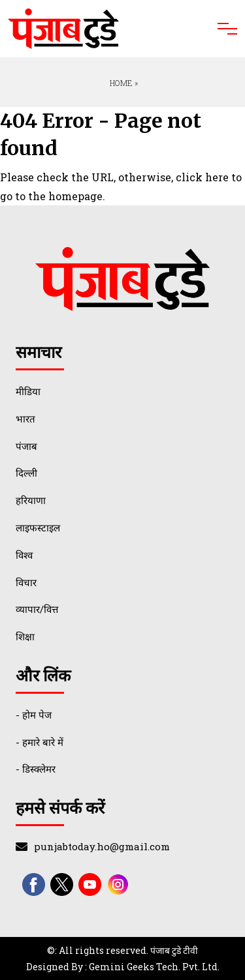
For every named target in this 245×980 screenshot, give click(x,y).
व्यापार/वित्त (37, 609)
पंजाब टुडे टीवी (174, 950)
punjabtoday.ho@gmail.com (102, 846)
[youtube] (90, 884)
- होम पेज (34, 715)
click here (202, 177)
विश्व (24, 555)
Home (120, 83)
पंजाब (26, 446)
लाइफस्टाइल (38, 527)
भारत (25, 419)
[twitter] (62, 884)
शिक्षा (25, 636)
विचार (26, 582)
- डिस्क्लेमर (36, 769)
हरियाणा (31, 500)
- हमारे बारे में (40, 742)
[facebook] (34, 884)
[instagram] (118, 884)
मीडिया (28, 391)
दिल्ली (26, 473)
